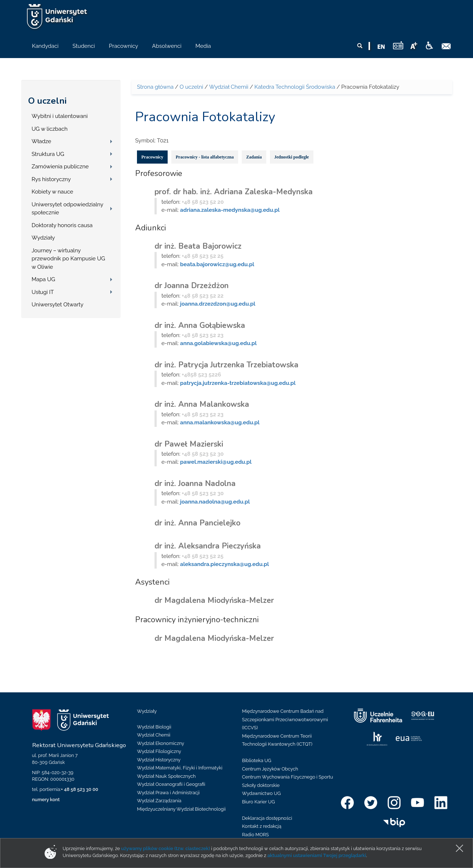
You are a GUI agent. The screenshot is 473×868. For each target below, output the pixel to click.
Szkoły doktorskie (261, 785)
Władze (42, 141)
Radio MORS (256, 835)
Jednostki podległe (292, 157)
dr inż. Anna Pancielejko (197, 523)
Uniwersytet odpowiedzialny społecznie (68, 209)
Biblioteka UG (257, 760)
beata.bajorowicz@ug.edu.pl (217, 264)
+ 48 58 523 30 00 (80, 789)
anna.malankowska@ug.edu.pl (220, 422)
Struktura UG (48, 154)
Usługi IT (43, 292)
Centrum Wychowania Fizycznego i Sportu (288, 777)
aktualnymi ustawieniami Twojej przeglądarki (317, 855)
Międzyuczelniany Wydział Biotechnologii (181, 809)
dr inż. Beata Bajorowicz (198, 246)
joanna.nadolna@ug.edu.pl (215, 502)
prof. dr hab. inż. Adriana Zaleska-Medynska (234, 192)
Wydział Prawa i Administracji (168, 793)
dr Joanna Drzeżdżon (192, 286)
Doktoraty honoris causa (62, 225)
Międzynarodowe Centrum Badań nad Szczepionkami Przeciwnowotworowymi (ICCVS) (285, 719)
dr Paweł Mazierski (189, 444)
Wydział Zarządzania (159, 801)
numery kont (46, 800)
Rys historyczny (51, 179)
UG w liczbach (50, 129)
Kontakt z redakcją (262, 826)
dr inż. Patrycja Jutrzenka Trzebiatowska (226, 365)
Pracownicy (152, 157)
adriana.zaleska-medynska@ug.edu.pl (230, 210)
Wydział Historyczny (159, 760)
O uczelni (47, 101)
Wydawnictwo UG (262, 793)
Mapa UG (44, 279)
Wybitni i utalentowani (60, 116)
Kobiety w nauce (53, 192)
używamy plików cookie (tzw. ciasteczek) (166, 848)
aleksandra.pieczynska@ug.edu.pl (224, 564)
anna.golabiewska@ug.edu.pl (218, 343)
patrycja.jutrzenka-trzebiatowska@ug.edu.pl (238, 383)
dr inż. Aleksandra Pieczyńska (208, 546)
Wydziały (43, 238)
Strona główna (155, 87)
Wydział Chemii (228, 87)
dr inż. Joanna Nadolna (195, 483)
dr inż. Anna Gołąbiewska (200, 325)
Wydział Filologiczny (159, 751)
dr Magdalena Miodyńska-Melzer (214, 600)
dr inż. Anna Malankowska (202, 404)
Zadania (254, 157)
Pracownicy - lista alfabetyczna (205, 157)
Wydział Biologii (154, 727)
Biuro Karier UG (259, 802)
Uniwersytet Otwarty (58, 305)
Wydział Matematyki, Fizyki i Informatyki (180, 768)
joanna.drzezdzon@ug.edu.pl (218, 304)
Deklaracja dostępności (267, 818)
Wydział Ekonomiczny (161, 743)
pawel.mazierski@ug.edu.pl (216, 462)
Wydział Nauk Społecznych (166, 776)
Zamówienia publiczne (60, 167)
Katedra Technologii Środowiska (295, 87)
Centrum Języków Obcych (270, 769)
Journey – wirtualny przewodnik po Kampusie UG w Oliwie (68, 259)
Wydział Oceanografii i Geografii (171, 784)
